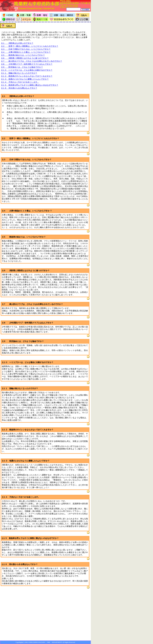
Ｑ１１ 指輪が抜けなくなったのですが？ (19, 73)
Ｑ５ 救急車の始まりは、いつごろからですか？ (23, 55)
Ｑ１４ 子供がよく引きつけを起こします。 (20, 82)
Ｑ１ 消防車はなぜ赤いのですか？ (17, 43)
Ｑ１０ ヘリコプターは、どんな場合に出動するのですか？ (27, 70)
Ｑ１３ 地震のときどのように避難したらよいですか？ (25, 79)
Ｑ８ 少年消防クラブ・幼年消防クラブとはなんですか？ (27, 64)
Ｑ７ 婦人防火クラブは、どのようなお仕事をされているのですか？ (31, 61)
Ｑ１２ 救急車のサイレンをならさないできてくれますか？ (27, 76)
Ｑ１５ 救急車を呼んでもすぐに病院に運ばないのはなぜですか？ (30, 85)
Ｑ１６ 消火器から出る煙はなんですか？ (19, 88)
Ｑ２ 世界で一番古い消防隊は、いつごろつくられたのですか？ (30, 46)
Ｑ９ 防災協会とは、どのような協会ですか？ (22, 67)
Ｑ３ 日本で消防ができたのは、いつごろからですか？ (26, 49)
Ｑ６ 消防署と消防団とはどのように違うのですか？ (25, 58)
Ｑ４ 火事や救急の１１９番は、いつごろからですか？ (26, 52)
